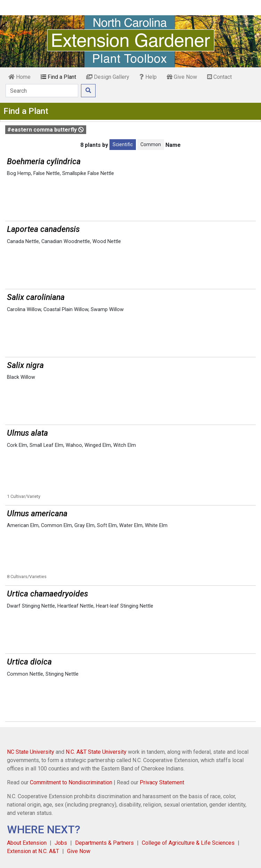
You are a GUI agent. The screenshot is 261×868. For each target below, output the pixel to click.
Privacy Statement (162, 782)
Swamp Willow (107, 310)
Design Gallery (108, 77)
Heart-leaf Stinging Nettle (125, 606)
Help (148, 77)
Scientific (123, 144)
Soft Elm (107, 525)
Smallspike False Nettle (88, 173)
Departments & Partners (104, 843)
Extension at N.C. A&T (33, 851)
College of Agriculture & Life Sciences (188, 843)
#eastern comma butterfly (46, 130)
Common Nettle (25, 674)
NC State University (31, 752)
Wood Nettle (107, 241)
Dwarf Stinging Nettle (31, 606)
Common (151, 144)
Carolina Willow (24, 310)
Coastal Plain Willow (66, 310)
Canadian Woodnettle (66, 241)
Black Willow (21, 377)
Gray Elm (84, 525)
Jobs (61, 843)
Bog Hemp (19, 173)
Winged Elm (98, 445)
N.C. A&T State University (96, 752)
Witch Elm (125, 445)
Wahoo (74, 445)
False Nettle (47, 173)
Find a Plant (58, 77)
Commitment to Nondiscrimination (71, 782)
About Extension (27, 843)
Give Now (182, 77)
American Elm (23, 525)
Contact (219, 77)
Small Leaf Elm (46, 445)
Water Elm (131, 525)
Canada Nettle (23, 241)
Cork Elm (17, 445)
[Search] (42, 91)
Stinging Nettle (62, 674)
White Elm (156, 525)
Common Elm (56, 525)
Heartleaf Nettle (75, 606)
